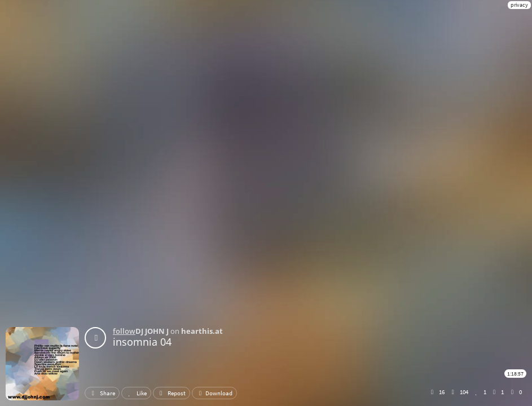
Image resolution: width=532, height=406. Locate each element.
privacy (519, 5)
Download (214, 393)
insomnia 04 (142, 342)
